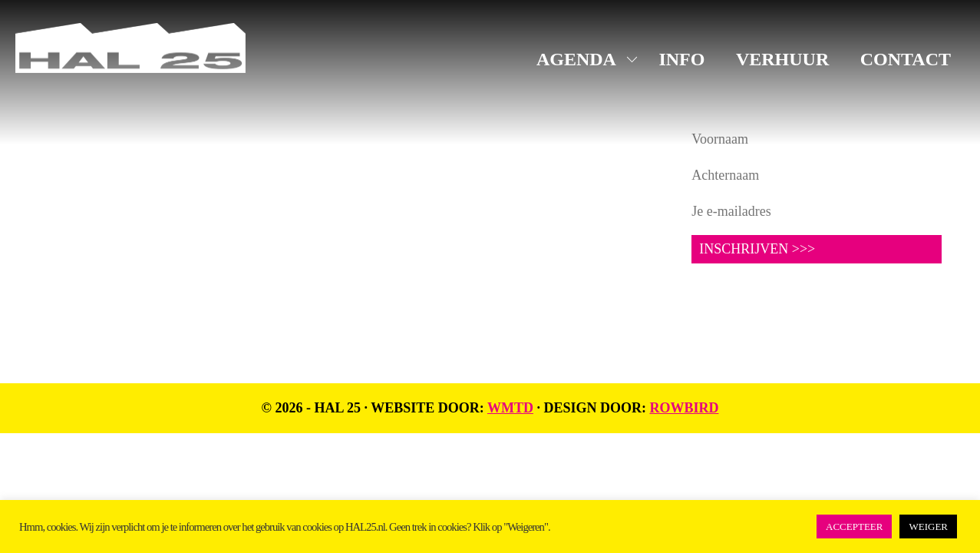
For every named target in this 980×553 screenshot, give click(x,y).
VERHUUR (782, 59)
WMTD (510, 408)
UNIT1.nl (207, 253)
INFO (681, 59)
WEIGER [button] (928, 527)
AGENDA (576, 59)
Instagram (402, 162)
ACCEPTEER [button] (854, 527)
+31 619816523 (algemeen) (115, 217)
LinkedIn (398, 186)
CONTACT (906, 59)
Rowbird (684, 408)
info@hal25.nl (78, 197)
